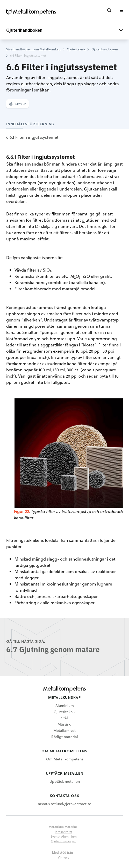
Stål (64, 718)
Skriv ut (17, 104)
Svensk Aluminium (64, 836)
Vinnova (64, 857)
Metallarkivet (64, 730)
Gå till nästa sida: (26, 641)
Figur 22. (22, 511)
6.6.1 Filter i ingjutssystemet (32, 137)
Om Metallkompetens (65, 759)
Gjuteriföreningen (63, 841)
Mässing (64, 724)
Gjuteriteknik (64, 712)
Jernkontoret (63, 832)
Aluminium (65, 705)
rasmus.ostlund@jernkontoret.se (64, 804)
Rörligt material (65, 737)
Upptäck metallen (65, 781)
